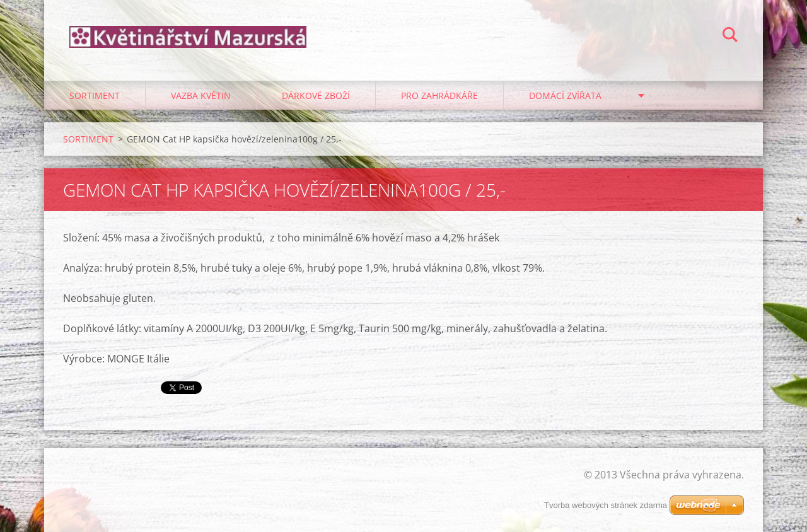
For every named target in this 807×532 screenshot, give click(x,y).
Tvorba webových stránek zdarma (606, 505)
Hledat (730, 37)
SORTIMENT (95, 95)
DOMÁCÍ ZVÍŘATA (565, 95)
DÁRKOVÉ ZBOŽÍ (316, 95)
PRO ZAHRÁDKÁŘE (439, 95)
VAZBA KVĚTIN (201, 95)
